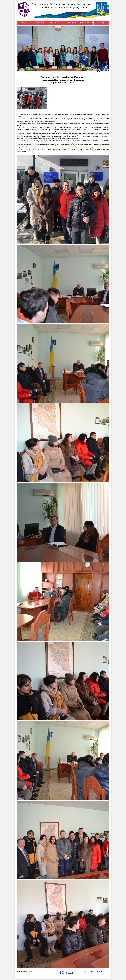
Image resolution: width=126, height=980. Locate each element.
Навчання (101, 23)
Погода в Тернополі (66, 973)
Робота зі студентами (86, 23)
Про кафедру (40, 23)
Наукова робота (71, 23)
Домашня (25, 23)
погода (62, 971)
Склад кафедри (55, 23)
